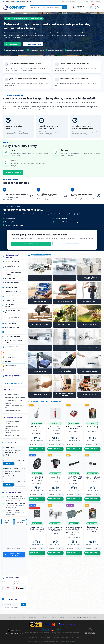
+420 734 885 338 (11, 474)
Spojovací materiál (12, 262)
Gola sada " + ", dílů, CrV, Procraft (37, 528)
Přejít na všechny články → (14, 384)
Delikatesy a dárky (12, 347)
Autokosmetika (10, 323)
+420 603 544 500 (9, 1)
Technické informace (12, 411)
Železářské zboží (11, 287)
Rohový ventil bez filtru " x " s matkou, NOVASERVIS (55, 529)
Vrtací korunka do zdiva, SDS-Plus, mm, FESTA (37, 429)
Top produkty (10, 366)
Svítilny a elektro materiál (12, 306)
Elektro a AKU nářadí (13, 292)
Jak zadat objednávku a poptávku (13, 423)
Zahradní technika (12, 296)
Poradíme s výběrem (33, 44)
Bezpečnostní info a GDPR (90, 617)
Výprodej (8, 370)
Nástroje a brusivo (12, 283)
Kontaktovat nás (73, 244)
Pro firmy (81, 1)
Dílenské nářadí (11, 279)
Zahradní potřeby (11, 300)
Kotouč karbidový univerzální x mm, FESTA (37, 479)
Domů (9, 617)
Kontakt (99, 1)
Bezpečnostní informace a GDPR (14, 407)
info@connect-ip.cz (24, 1)
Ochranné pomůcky (12, 328)
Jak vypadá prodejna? (12, 436)
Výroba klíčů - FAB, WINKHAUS (11, 427)
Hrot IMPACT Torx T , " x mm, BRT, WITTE (74, 479)
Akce (6, 353)
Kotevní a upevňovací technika (13, 273)
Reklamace (9, 403)
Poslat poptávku (31, 244)
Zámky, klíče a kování (12, 336)
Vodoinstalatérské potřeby (12, 318)
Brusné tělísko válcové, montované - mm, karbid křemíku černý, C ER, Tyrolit (74, 531)
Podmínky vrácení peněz (13, 400)
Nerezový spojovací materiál (12, 267)
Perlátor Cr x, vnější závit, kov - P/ (92, 478)
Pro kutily (61, 1)
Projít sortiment (12, 44)
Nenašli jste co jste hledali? (12, 432)
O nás (88, 1)
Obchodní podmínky (12, 395)
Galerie (53, 617)
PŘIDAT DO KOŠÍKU (37, 449)
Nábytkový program (12, 332)
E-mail (20, 464)
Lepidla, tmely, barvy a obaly (13, 312)
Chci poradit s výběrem (13, 173)
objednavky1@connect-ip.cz (14, 476)
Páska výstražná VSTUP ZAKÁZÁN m (74, 428)
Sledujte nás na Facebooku (13, 555)
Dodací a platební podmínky (15, 398)
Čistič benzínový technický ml (92, 428)
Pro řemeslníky (71, 1)
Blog (93, 1)
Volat (8, 464)
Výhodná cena (10, 357)
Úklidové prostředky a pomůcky (13, 342)
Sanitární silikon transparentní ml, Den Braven (55, 429)
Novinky (8, 362)
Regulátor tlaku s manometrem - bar (55, 478)
